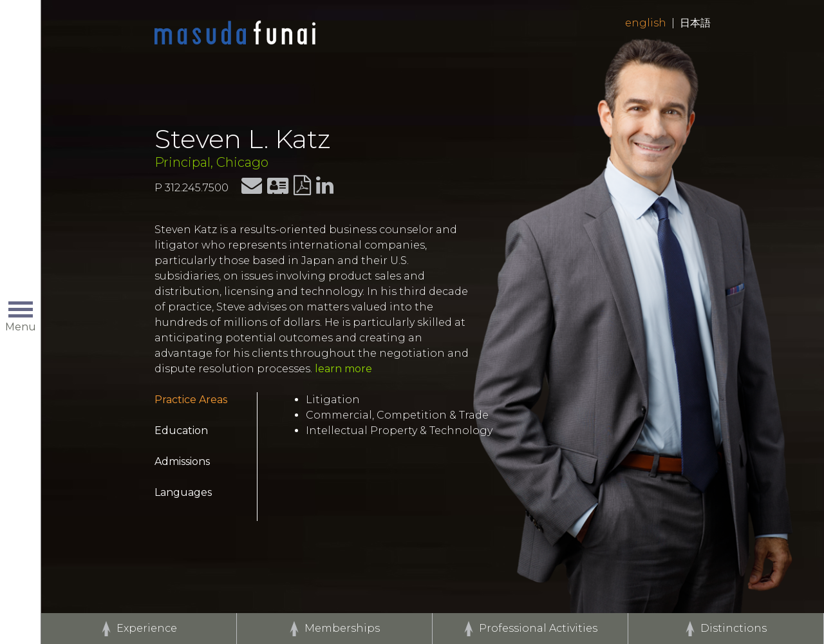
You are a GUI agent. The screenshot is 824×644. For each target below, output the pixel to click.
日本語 (695, 23)
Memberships (342, 628)
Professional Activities (538, 628)
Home (235, 33)
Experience (147, 628)
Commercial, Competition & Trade (397, 415)
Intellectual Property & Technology (399, 431)
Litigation (333, 400)
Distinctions (734, 628)
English (646, 23)
